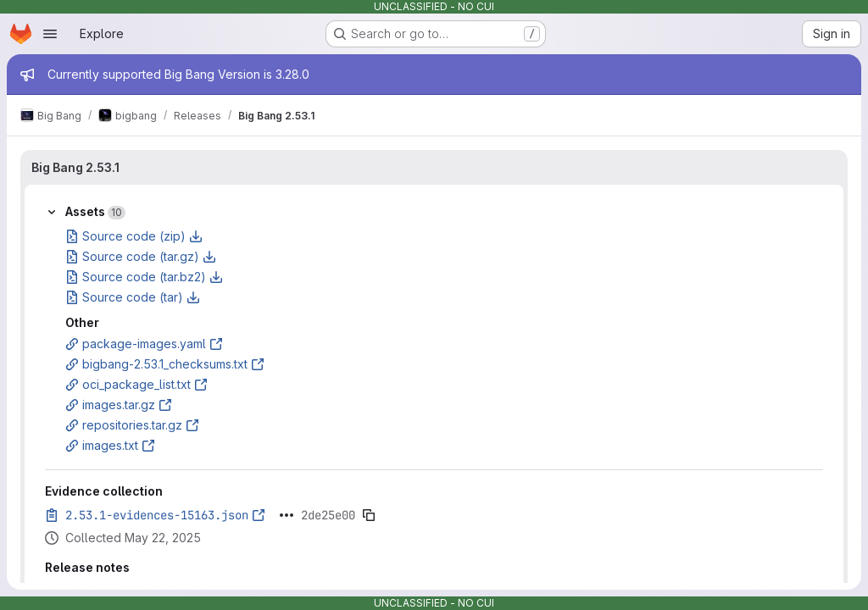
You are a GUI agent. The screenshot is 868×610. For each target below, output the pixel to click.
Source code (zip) (134, 236)
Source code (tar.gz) (141, 256)
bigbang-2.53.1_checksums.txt (165, 364)
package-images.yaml (144, 344)
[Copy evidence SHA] (369, 515)
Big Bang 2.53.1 (75, 167)
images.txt (110, 445)
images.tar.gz (119, 405)
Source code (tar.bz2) (144, 277)
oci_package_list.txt (136, 384)
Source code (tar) (133, 297)
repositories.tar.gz (132, 425)
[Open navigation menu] (50, 34)
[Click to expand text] (287, 515)
